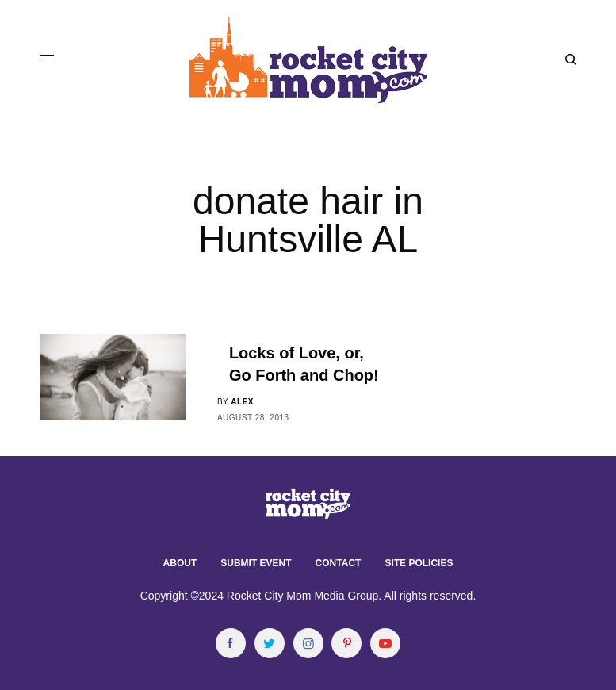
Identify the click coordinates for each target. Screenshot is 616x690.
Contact (339, 563)
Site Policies (419, 563)
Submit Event (256, 563)
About (180, 563)
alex (242, 402)
